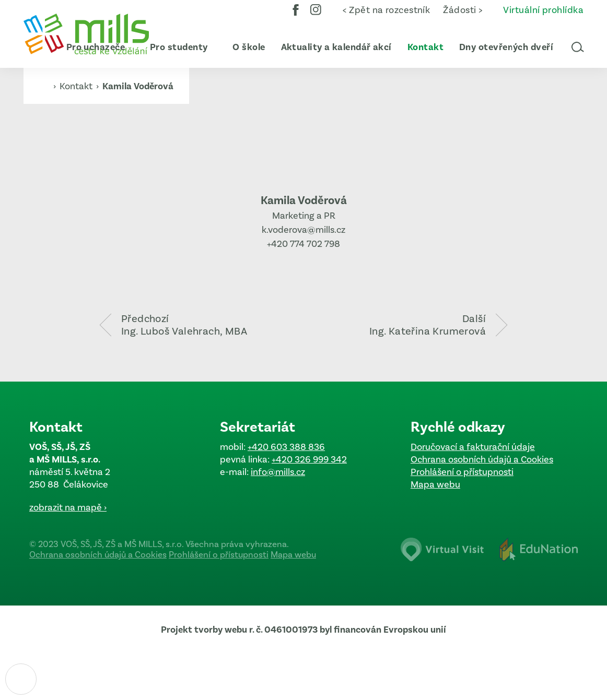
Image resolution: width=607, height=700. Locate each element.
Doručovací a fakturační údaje (473, 447)
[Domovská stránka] (86, 34)
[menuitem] (174, 47)
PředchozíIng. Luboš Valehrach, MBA (184, 325)
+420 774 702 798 (303, 244)
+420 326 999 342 (309, 459)
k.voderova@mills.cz (303, 230)
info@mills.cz (278, 472)
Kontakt (77, 86)
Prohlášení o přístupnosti (462, 472)
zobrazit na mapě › (68, 507)
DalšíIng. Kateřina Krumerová (428, 325)
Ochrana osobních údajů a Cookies (482, 459)
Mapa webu (435, 484)
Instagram (316, 17)
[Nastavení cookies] (21, 679)
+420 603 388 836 (286, 447)
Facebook (296, 17)
